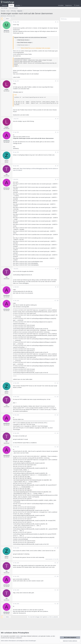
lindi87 (7, 89)
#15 (57, 447)
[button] (22, 5)
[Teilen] (56, 22)
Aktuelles (18, 5)
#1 (58, 22)
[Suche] (77, 5)
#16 (57, 548)
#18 (57, 576)
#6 (58, 166)
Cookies (18, 636)
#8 (58, 269)
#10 (57, 301)
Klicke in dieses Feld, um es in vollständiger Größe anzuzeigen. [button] (36, 48)
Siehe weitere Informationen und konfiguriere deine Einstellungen (18, 641)
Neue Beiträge (4, 8)
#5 (58, 152)
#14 (57, 433)
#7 (58, 179)
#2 (58, 81)
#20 (57, 604)
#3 (58, 119)
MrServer (4, 16)
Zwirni (6, 161)
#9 (58, 287)
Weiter (7, 19)
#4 (58, 132)
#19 (57, 590)
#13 (57, 415)
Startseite (5, 5)
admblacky (7, 141)
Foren (11, 5)
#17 (57, 563)
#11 (57, 383)
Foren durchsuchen (13, 8)
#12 (57, 397)
